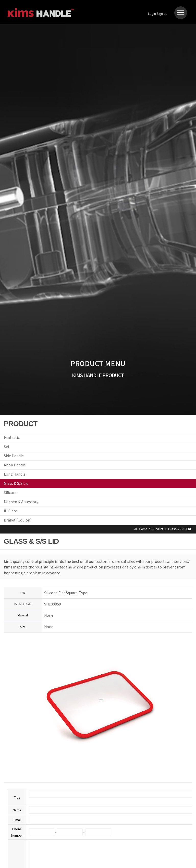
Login (152, 13)
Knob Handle (15, 465)
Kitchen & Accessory (21, 502)
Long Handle (15, 474)
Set (7, 447)
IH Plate (10, 511)
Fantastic (12, 437)
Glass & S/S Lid (16, 483)
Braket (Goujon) (18, 520)
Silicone (11, 492)
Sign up (162, 13)
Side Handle (14, 456)
